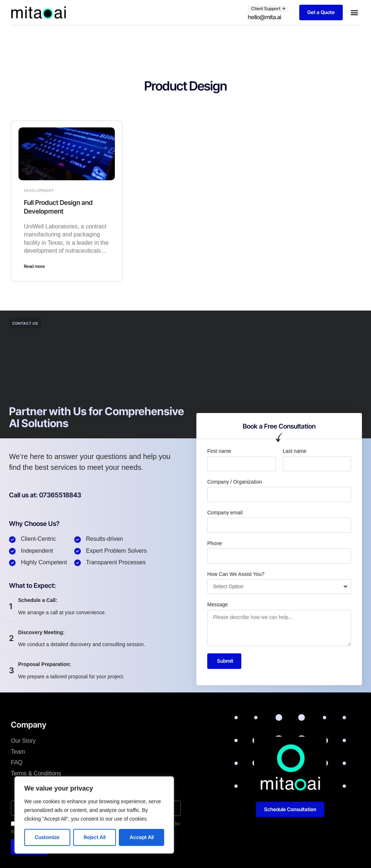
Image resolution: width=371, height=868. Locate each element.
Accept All (142, 837)
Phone (214, 543)
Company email (225, 513)
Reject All (95, 837)
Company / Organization (235, 482)
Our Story (23, 741)
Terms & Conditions (36, 773)
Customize (47, 837)
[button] (354, 12)
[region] (94, 815)
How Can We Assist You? (236, 574)
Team (18, 752)
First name (219, 451)
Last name (295, 451)
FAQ (17, 762)
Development (39, 190)
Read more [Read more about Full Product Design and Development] (34, 266)
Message (218, 604)
